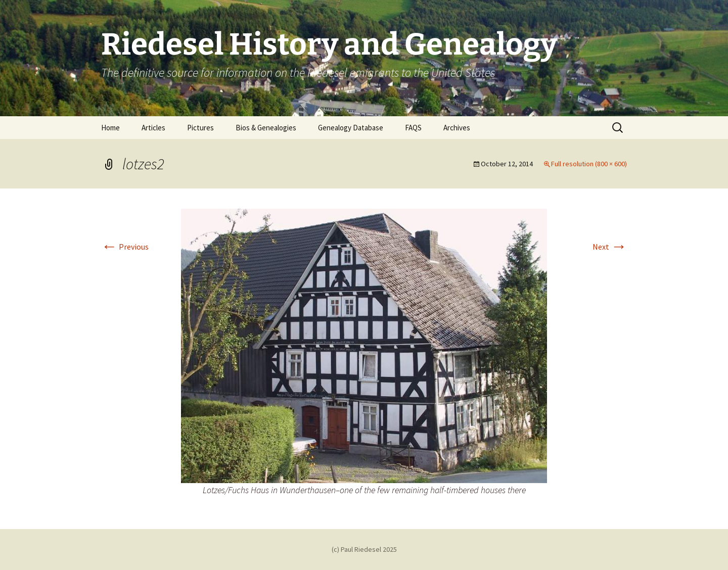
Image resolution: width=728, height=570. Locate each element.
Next (610, 247)
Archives (457, 128)
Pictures (200, 128)
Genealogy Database (351, 128)
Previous (125, 247)
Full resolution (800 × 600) (589, 164)
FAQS (413, 128)
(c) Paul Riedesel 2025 (364, 549)
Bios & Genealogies (266, 128)
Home (110, 128)
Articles (153, 128)
